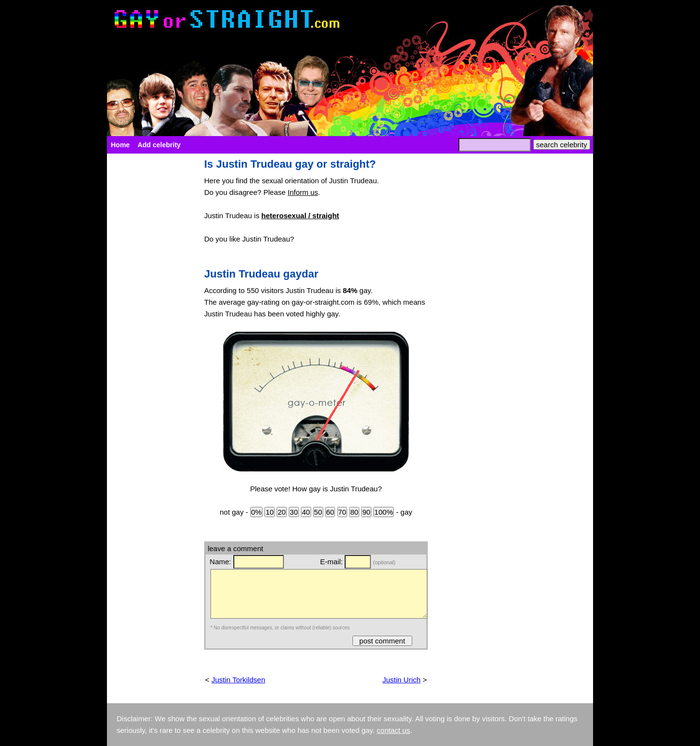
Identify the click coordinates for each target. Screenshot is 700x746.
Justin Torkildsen (238, 680)
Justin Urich (402, 680)
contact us (393, 730)
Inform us (303, 192)
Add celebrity (159, 145)
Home (120, 145)
